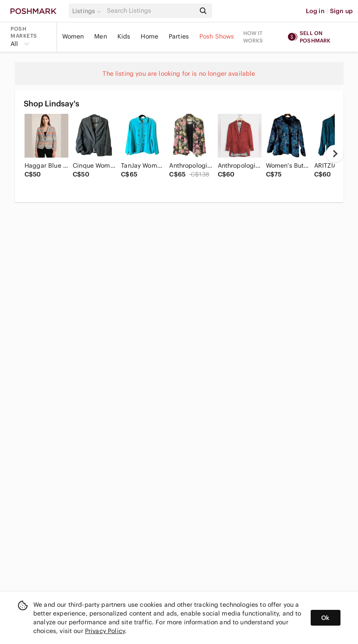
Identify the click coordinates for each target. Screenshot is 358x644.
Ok (325, 618)
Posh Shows (217, 36)
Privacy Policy (105, 631)
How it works (253, 37)
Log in (315, 11)
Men (100, 36)
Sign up (341, 11)
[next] (335, 154)
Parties (179, 36)
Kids (124, 36)
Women (73, 36)
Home (149, 36)
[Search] (150, 11)
